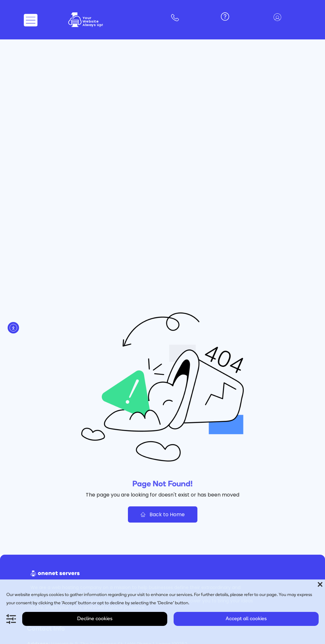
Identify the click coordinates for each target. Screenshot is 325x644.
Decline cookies (95, 619)
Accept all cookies (246, 619)
